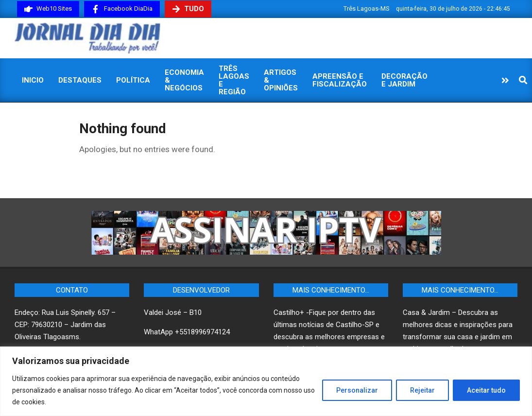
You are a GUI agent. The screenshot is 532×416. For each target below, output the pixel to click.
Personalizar (357, 390)
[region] (266, 381)
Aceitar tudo (486, 390)
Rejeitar (422, 390)
